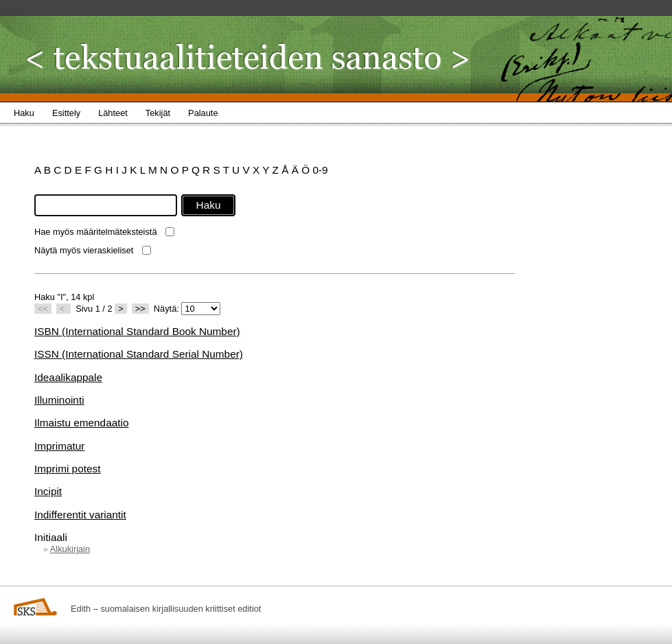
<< (43, 309)
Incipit (48, 491)
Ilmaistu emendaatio (81, 423)
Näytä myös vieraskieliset (84, 250)
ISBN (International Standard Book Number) (137, 331)
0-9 (320, 170)
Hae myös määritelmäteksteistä (96, 232)
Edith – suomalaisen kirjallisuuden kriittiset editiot (166, 609)
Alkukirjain (70, 549)
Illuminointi (59, 400)
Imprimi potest (67, 469)
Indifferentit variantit (80, 515)
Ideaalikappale (68, 377)
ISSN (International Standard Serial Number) (139, 354)
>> (140, 309)
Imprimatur (59, 446)
